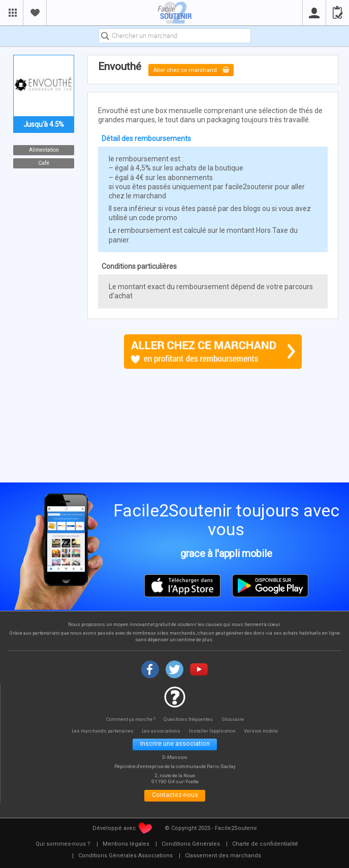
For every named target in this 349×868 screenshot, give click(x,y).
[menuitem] (63, 847)
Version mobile (266, 731)
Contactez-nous (175, 798)
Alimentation (43, 150)
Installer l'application (215, 731)
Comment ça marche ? (129, 719)
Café (44, 163)
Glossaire (235, 719)
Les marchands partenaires (99, 731)
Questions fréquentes (189, 719)
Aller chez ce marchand (194, 70)
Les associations (161, 731)
